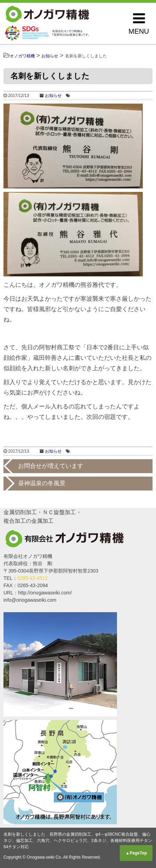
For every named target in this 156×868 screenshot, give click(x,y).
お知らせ (53, 96)
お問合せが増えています (51, 466)
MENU (139, 23)
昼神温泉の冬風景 (42, 483)
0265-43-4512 (33, 578)
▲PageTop (136, 853)
